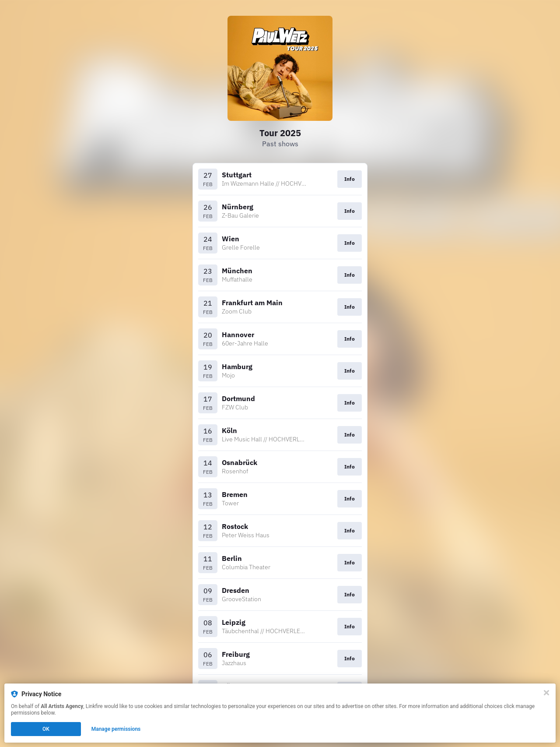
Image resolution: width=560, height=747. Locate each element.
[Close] (546, 693)
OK (46, 729)
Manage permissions (116, 729)
